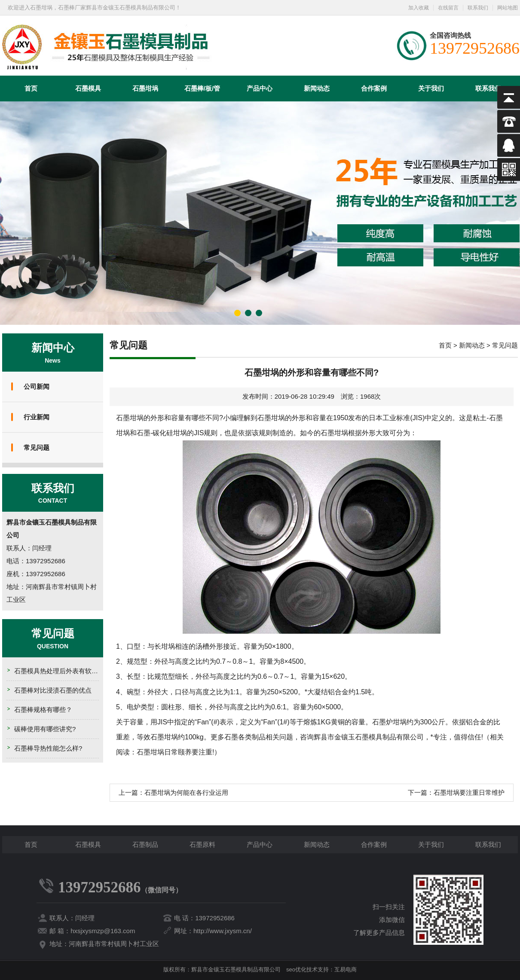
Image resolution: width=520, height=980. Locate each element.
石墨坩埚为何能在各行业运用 (186, 792)
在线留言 (448, 8)
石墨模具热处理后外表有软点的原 (63, 671)
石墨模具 (88, 88)
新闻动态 (317, 88)
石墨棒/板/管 (202, 88)
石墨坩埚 (145, 88)
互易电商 (346, 969)
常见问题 (37, 447)
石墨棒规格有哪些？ (43, 710)
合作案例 (374, 88)
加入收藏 (419, 8)
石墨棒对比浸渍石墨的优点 (53, 690)
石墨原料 (202, 844)
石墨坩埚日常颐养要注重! (175, 752)
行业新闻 (37, 417)
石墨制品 (145, 844)
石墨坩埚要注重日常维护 (469, 792)
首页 (31, 88)
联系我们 (478, 8)
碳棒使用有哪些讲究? (45, 729)
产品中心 (260, 88)
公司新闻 (37, 386)
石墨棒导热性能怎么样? (48, 748)
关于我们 (431, 88)
